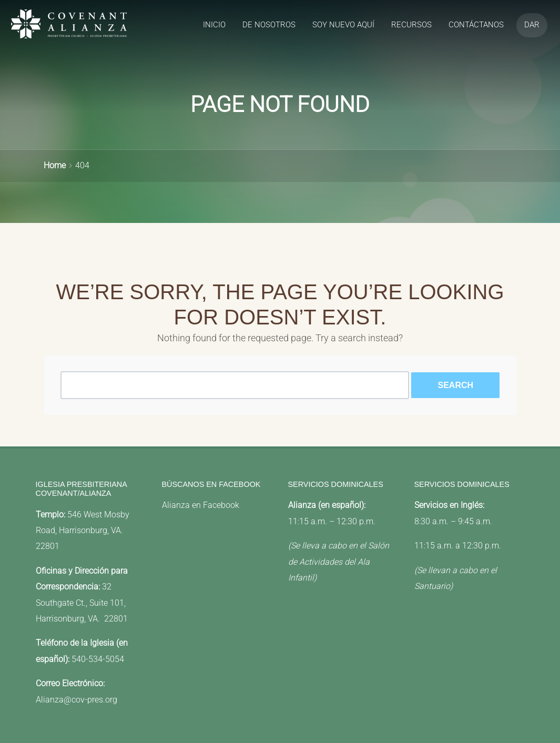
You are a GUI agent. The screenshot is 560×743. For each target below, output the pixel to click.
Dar (532, 25)
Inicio (214, 25)
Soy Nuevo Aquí (343, 25)
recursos (411, 25)
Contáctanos (476, 25)
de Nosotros (269, 25)
